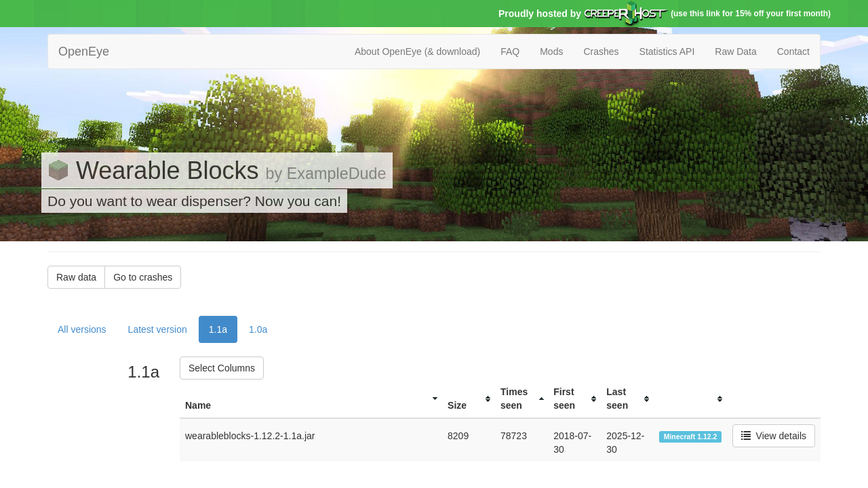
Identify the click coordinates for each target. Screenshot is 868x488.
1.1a (218, 329)
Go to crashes (143, 277)
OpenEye (84, 52)
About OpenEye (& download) (417, 52)
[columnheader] (311, 399)
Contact (793, 52)
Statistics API (667, 52)
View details (774, 436)
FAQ (510, 52)
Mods (551, 52)
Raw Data (735, 52)
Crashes (601, 52)
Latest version (158, 329)
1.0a (258, 329)
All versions (82, 329)
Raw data (76, 277)
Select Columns (222, 368)
